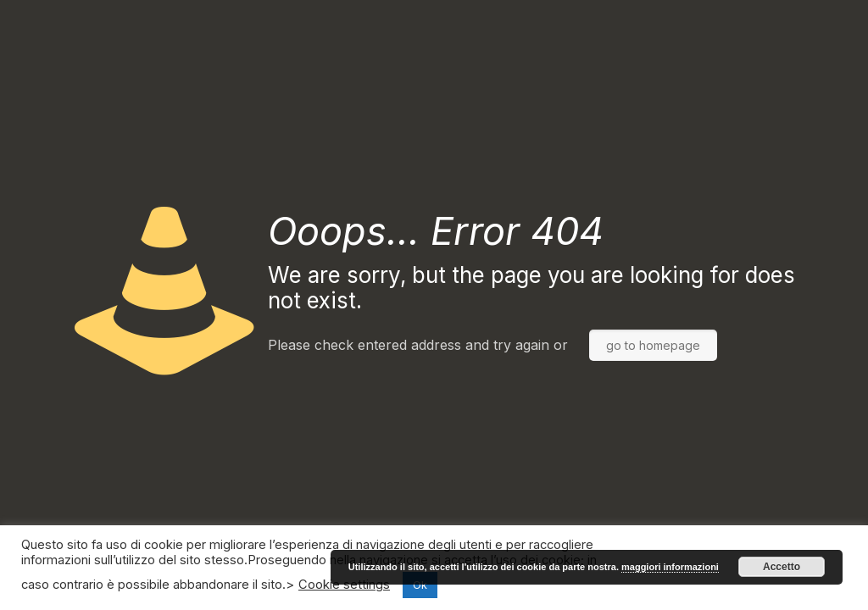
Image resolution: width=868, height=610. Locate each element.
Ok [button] (420, 585)
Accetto (782, 567)
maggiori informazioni (670, 567)
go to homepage (653, 345)
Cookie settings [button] (344, 585)
